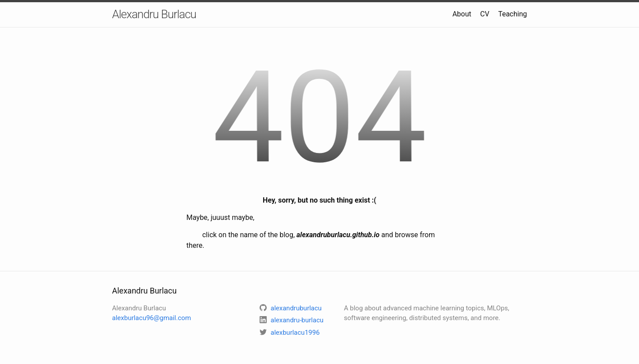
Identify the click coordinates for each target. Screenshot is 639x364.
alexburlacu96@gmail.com (152, 318)
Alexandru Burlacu (154, 14)
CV (485, 14)
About (462, 14)
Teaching (513, 14)
